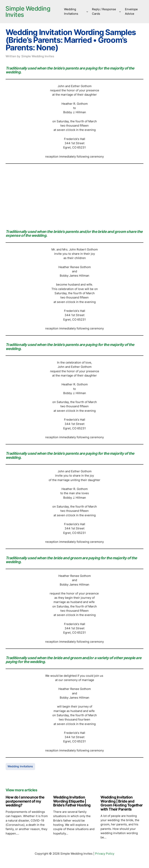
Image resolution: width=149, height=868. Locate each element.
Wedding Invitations (20, 767)
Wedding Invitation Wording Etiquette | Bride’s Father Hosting (72, 801)
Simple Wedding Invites (29, 12)
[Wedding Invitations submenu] (88, 12)
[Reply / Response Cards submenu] (120, 12)
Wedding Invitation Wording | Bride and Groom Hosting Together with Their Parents (122, 803)
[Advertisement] (74, 196)
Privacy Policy (105, 854)
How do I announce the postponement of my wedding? (25, 801)
